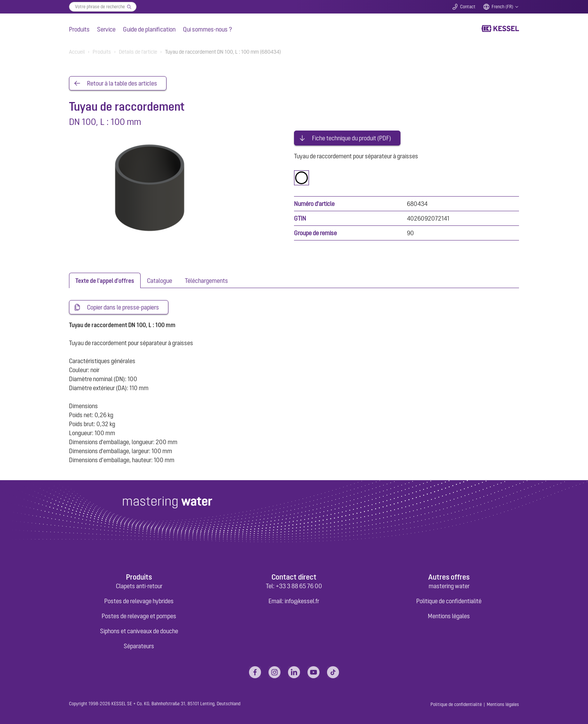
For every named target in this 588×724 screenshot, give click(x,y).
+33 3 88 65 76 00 (299, 586)
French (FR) (502, 7)
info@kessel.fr (302, 601)
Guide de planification (149, 29)
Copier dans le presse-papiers (123, 307)
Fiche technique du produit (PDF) (352, 138)
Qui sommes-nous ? (208, 29)
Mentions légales (449, 616)
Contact (468, 7)
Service (106, 29)
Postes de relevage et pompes (139, 616)
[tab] (105, 280)
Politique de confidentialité (449, 601)
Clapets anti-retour (139, 586)
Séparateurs (139, 646)
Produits (79, 29)
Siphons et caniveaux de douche (139, 631)
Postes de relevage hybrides (139, 601)
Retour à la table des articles (122, 83)
